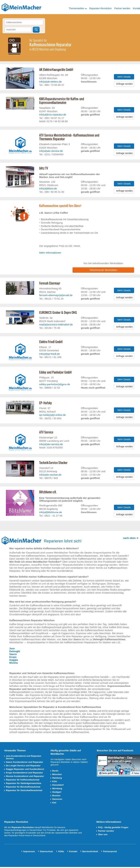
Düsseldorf (58, 785)
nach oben (129, 538)
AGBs (61, 851)
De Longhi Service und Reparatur (23, 766)
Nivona (13, 663)
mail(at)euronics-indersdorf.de (56, 324)
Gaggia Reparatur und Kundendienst (25, 769)
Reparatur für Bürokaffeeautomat (23, 787)
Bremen (56, 796)
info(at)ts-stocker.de (50, 475)
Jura (12, 648)
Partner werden (122, 8)
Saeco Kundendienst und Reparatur (24, 762)
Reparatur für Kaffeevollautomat (23, 780)
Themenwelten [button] (77, 8)
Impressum (29, 851)
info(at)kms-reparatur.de (53, 115)
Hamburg (57, 778)
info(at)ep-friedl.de (49, 354)
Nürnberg (57, 788)
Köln (55, 781)
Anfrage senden (124, 84)
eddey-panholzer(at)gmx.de (55, 384)
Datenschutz (46, 851)
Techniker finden (36, 30)
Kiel (54, 803)
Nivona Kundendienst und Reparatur (25, 776)
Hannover (57, 799)
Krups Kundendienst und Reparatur (24, 773)
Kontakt (73, 851)
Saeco (13, 654)
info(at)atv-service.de (51, 151)
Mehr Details (124, 77)
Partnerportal (110, 851)
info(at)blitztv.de (48, 188)
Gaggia (14, 660)
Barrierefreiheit (90, 851)
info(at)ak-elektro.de (50, 82)
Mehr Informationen (50, 253)
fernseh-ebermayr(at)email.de (56, 295)
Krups (13, 657)
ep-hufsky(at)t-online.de (53, 415)
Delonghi (15, 651)
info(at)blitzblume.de (51, 512)
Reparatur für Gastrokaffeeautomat (24, 790)
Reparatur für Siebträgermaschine (24, 783)
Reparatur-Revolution (101, 8)
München (57, 774)
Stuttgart (57, 792)
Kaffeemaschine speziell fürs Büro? (60, 206)
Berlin (55, 771)
